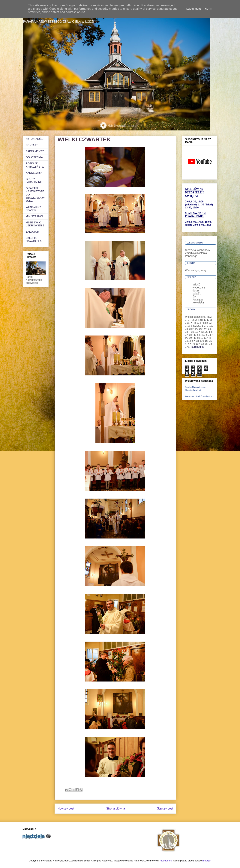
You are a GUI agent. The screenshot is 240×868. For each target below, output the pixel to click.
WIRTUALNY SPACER (33, 209)
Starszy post (165, 808)
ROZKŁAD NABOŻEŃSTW (35, 165)
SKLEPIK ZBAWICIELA (34, 239)
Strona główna (115, 808)
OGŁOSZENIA (34, 157)
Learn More (194, 9)
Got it (209, 9)
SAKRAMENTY (35, 151)
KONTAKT (32, 145)
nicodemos (166, 861)
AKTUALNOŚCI (35, 139)
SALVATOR (32, 232)
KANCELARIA (34, 173)
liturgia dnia (198, 347)
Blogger (206, 861)
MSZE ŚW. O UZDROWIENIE (35, 224)
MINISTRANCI (34, 216)
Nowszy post (66, 808)
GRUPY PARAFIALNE (34, 181)
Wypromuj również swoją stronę (200, 396)
